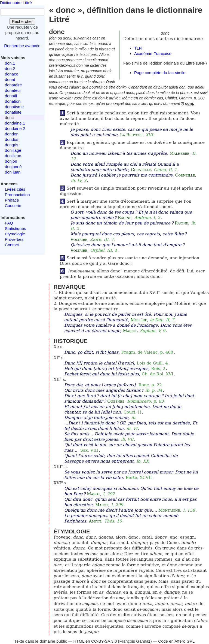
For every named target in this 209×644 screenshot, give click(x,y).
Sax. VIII (89, 450)
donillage (13, 150)
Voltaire (79, 239)
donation (13, 101)
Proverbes (14, 239)
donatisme (14, 107)
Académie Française (153, 54)
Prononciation (17, 195)
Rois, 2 (158, 369)
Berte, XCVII (139, 478)
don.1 (10, 63)
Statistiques (16, 228)
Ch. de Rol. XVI (158, 374)
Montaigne (169, 510)
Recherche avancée (22, 46)
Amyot (95, 521)
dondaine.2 (15, 128)
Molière (139, 320)
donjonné (13, 167)
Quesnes (116, 401)
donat (10, 79)
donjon (11, 161)
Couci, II (132, 412)
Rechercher (22, 21)
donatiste (13, 112)
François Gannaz (135, 641)
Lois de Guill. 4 (152, 363)
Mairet (130, 331)
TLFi (138, 48)
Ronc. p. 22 (150, 385)
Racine (125, 218)
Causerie (13, 206)
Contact (12, 245)
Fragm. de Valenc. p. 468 (147, 352)
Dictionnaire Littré (16, 3)
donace (12, 74)
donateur (13, 90)
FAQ (9, 223)
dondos (12, 139)
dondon (12, 134)
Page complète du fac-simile (160, 73)
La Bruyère (131, 135)
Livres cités (15, 189)
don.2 (10, 69)
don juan (13, 172)
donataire (13, 85)
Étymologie (15, 234)
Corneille (141, 170)
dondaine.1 (15, 123)
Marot (93, 494)
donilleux (13, 156)
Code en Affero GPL (176, 641)
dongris (12, 145)
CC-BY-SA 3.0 (104, 641)
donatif (11, 96)
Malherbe (179, 153)
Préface (12, 200)
